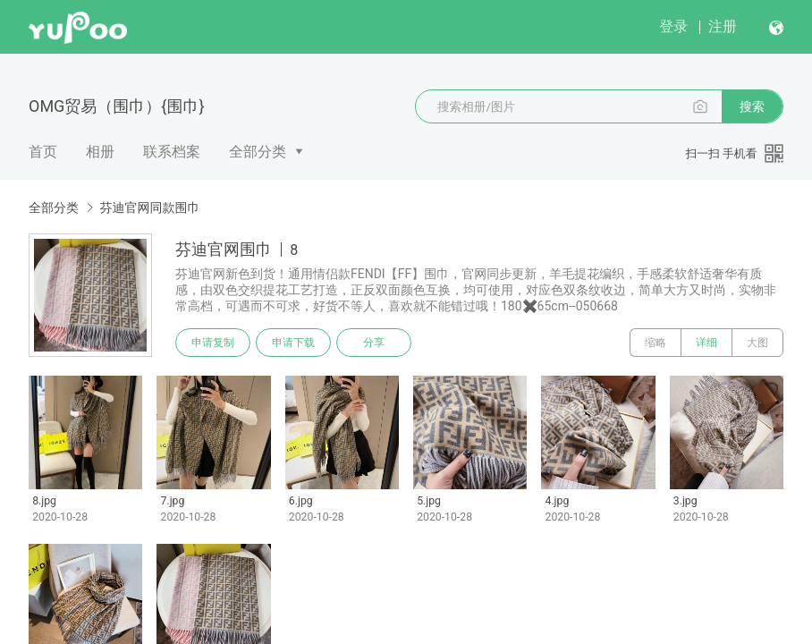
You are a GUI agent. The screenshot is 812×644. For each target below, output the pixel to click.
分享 (374, 343)
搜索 (752, 106)
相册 (100, 152)
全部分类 (258, 152)
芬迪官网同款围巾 (149, 208)
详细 (706, 343)
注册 (723, 26)
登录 (673, 26)
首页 (43, 152)
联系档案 (172, 152)
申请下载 (293, 343)
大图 (757, 343)
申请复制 (213, 343)
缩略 (656, 343)
